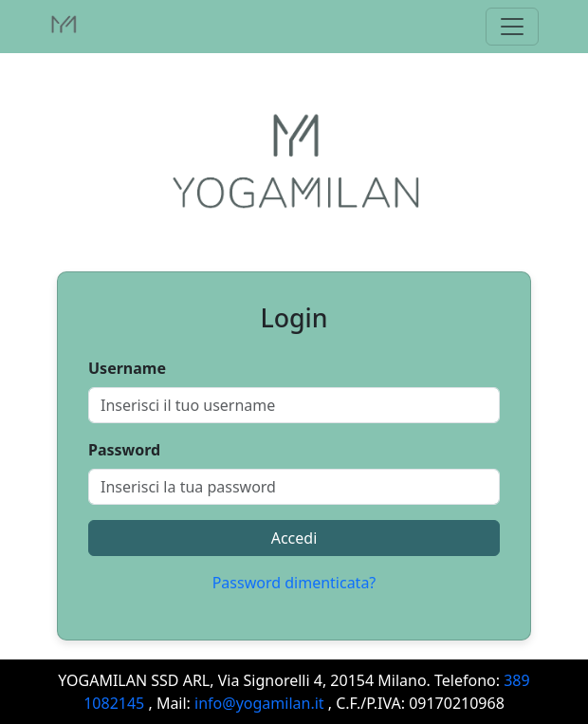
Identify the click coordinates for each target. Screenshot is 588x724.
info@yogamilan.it (259, 703)
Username (127, 368)
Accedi (294, 538)
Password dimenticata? (294, 583)
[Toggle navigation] (512, 27)
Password (124, 450)
